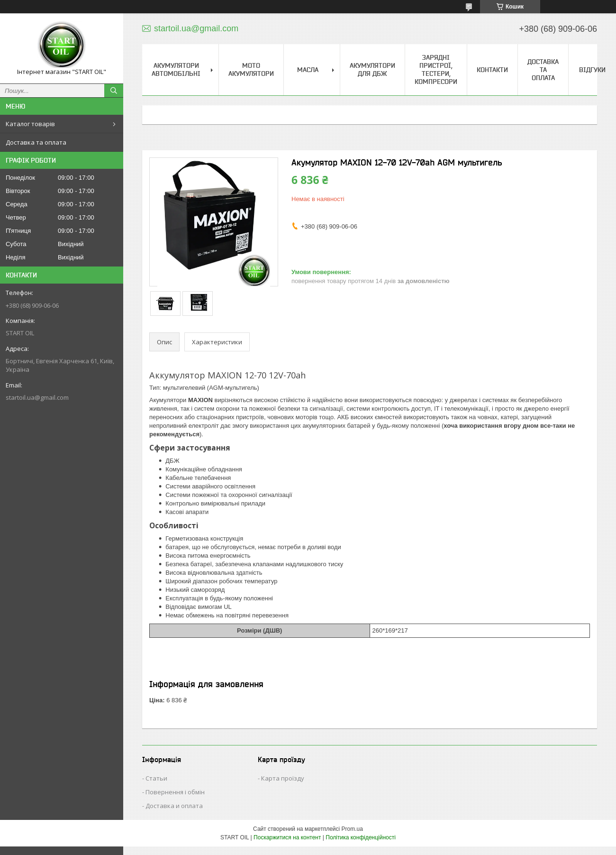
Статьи (156, 778)
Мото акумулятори (251, 69)
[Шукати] (114, 91)
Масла (308, 70)
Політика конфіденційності (361, 837)
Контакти (492, 70)
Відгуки (592, 70)
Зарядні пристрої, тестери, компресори (436, 69)
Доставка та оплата (36, 142)
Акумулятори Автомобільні (176, 69)
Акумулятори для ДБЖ (372, 69)
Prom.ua (352, 829)
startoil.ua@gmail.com (37, 397)
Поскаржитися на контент (287, 837)
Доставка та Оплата (543, 70)
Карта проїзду (283, 778)
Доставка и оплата (174, 806)
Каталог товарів (30, 124)
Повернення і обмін (175, 792)
